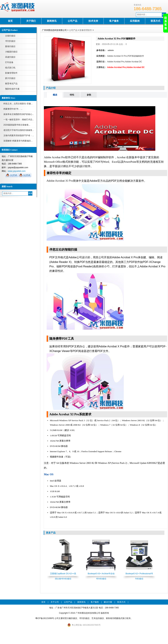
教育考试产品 (11, 84)
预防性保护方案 (12, 89)
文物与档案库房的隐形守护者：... (19, 135)
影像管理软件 (11, 73)
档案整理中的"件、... (13, 109)
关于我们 (31, 21)
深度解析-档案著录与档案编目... (18, 141)
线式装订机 (10, 68)
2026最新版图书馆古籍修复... (17, 125)
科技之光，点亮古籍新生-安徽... (18, 104)
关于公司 (55, 602)
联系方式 (155, 21)
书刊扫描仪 (10, 41)
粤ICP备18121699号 (45, 618)
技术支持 (93, 21)
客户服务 (114, 21)
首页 (10, 21)
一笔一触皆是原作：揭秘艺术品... (19, 120)
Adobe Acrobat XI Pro (60, 181)
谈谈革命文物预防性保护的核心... (19, 114)
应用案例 (135, 21)
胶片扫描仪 (10, 78)
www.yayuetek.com (17, 171)
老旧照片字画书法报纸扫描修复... (19, 130)
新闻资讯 (52, 21)
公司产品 (73, 21)
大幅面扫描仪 (11, 52)
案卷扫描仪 (10, 46)
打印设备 (9, 62)
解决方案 (108, 602)
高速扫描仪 (10, 57)
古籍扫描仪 (10, 36)
